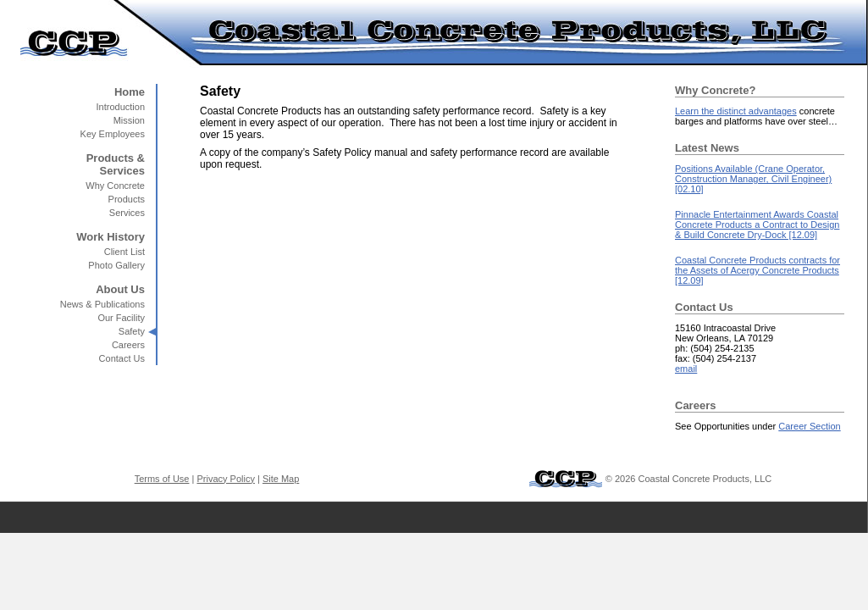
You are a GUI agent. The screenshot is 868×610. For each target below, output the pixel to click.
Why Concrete (115, 186)
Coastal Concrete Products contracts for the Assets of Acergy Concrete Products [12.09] (757, 270)
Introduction (121, 107)
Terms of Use (162, 479)
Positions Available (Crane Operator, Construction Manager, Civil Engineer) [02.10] (753, 179)
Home (130, 92)
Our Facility (121, 318)
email (686, 369)
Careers (128, 345)
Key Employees (113, 134)
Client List (124, 252)
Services (127, 213)
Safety (132, 331)
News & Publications (102, 304)
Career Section (809, 426)
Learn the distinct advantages (736, 111)
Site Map (281, 479)
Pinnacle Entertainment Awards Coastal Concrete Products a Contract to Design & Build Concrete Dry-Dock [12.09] (757, 225)
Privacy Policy (225, 479)
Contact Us (122, 358)
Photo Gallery (116, 265)
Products (127, 199)
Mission (129, 120)
